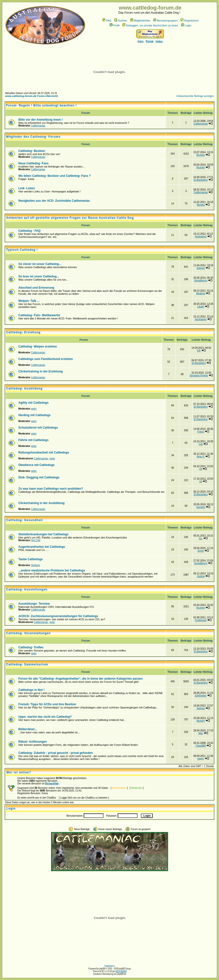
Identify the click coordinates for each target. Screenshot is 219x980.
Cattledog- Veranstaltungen (28, 633)
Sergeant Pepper (199, 375)
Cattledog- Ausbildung (24, 389)
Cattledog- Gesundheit (24, 520)
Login (186, 25)
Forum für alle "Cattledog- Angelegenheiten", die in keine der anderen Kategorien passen (81, 679)
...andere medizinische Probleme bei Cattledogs (52, 570)
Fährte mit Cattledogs (33, 440)
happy (201, 759)
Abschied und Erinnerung (36, 288)
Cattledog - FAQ (29, 231)
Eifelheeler (201, 696)
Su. (201, 538)
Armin (201, 551)
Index (159, 41)
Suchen (121, 21)
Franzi (201, 432)
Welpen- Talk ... (29, 301)
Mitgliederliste (140, 21)
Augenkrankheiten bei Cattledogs (42, 547)
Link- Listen (27, 188)
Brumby (201, 155)
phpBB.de (122, 974)
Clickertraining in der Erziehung (40, 371)
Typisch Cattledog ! (22, 250)
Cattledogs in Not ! (31, 690)
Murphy (201, 721)
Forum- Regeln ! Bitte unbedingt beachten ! (41, 105)
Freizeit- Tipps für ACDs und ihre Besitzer (47, 704)
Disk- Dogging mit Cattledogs (39, 477)
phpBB (102, 969)
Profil (115, 25)
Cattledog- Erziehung (23, 332)
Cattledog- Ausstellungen (27, 590)
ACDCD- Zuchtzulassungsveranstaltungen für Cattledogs (58, 616)
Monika (201, 205)
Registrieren (190, 21)
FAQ (107, 21)
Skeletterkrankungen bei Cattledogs (43, 534)
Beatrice (201, 293)
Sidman (201, 268)
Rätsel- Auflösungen (33, 742)
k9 (201, 469)
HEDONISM (121, 971)
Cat (201, 444)
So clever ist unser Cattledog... (40, 264)
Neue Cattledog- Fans (33, 163)
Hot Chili (36, 540)
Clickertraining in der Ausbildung (41, 503)
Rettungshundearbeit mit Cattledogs (44, 453)
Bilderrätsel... (28, 729)
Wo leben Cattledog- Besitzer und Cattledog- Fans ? (55, 176)
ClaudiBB (201, 746)
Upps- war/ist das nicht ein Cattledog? (45, 717)
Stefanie (36, 565)
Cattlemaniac (38, 126)
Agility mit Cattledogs (33, 403)
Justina (201, 576)
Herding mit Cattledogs (35, 415)
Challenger (201, 620)
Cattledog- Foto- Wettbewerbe (39, 315)
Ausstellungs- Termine (34, 604)
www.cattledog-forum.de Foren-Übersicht (32, 96)
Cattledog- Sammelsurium (27, 664)
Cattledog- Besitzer (32, 151)
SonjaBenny (201, 280)
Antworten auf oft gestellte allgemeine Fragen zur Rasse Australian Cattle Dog (70, 218)
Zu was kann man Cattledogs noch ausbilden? (51, 489)
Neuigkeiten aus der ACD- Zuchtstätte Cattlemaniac (54, 201)
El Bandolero (201, 180)
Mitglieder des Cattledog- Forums (33, 137)
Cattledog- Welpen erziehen (38, 347)
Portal (150, 41)
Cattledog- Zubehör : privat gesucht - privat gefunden (56, 753)
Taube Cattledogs (31, 559)
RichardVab (52, 784)
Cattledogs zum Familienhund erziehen (46, 359)
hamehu (201, 507)
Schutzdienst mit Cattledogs (38, 428)
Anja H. (201, 457)
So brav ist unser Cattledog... (39, 276)
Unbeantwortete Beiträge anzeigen (195, 96)
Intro (140, 41)
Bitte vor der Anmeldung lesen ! (40, 120)
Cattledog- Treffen (31, 647)
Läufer (201, 307)
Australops (201, 237)
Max (201, 733)
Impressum (109, 966)
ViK (199, 351)
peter (34, 409)
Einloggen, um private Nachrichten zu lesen (150, 25)
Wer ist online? (19, 772)
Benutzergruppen (165, 21)
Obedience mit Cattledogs (36, 465)
